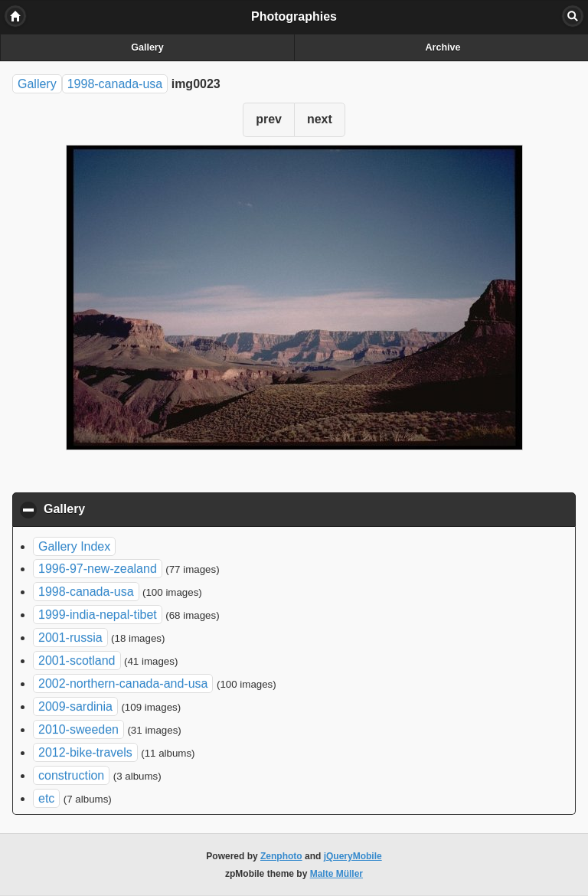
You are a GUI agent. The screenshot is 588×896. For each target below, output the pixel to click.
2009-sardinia (75, 706)
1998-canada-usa (115, 84)
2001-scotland (77, 661)
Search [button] (573, 16)
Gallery (147, 47)
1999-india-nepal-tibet (98, 615)
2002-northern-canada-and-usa (123, 683)
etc (46, 798)
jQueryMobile (353, 856)
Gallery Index (74, 546)
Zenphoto (281, 856)
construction (71, 775)
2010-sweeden (78, 729)
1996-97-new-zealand (98, 569)
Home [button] (15, 16)
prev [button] (269, 119)
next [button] (320, 119)
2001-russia (70, 638)
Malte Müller (336, 874)
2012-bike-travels (85, 752)
